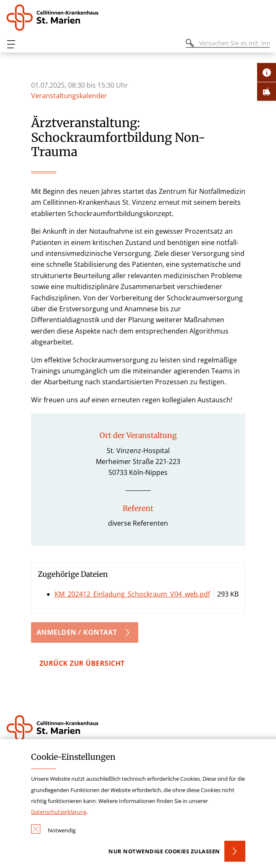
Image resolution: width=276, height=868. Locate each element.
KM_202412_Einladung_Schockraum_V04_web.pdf (132, 594)
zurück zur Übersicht (82, 663)
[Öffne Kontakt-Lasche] (267, 72)
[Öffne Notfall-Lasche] (267, 91)
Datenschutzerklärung (59, 812)
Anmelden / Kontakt (77, 632)
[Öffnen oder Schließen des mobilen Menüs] (11, 44)
